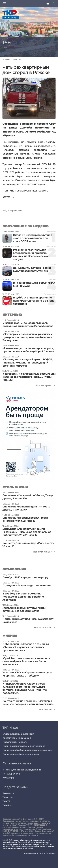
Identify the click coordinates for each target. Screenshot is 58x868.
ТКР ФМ (7, 805)
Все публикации (43, 552)
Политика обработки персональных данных (27, 750)
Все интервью (44, 385)
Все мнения (45, 710)
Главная (6, 59)
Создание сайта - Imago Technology (40, 853)
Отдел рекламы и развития (18, 734)
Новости (17, 59)
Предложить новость (15, 742)
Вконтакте (8, 793)
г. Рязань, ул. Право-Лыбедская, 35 (22, 770)
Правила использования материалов (24, 746)
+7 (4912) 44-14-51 (12, 774)
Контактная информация (17, 738)
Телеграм (8, 797)
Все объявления (43, 628)
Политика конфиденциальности (21, 754)
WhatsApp (8, 778)
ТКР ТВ (6, 801)
